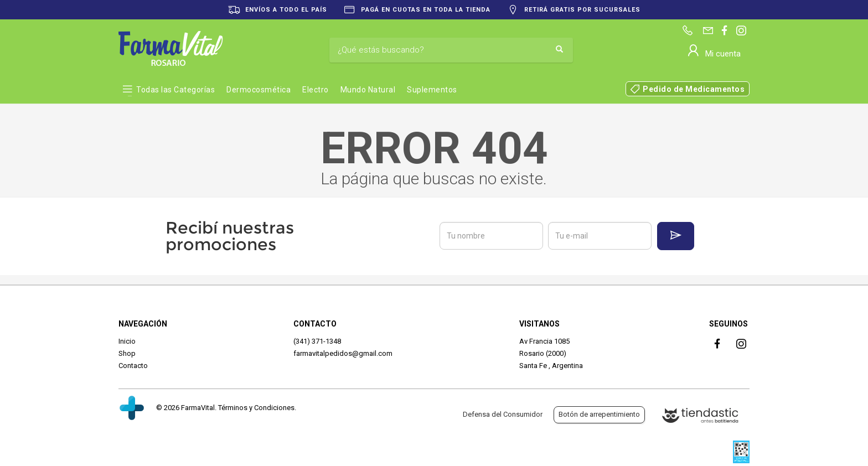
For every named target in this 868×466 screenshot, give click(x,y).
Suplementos (432, 90)
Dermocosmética (259, 90)
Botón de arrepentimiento (599, 414)
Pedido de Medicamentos (694, 89)
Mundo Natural (368, 90)
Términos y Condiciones (256, 408)
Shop (127, 353)
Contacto (133, 366)
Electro (316, 90)
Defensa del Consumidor (503, 414)
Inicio (127, 341)
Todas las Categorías (175, 90)
